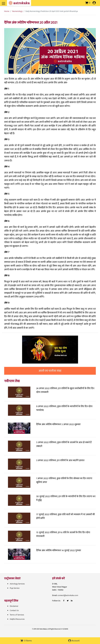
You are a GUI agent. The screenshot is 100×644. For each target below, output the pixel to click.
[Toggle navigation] (7, 2)
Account (74, 641)
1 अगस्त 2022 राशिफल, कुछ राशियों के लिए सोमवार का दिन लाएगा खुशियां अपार (64, 480)
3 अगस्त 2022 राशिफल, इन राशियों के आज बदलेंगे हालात (60, 460)
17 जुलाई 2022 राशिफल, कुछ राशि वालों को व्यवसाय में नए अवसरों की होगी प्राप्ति (66, 516)
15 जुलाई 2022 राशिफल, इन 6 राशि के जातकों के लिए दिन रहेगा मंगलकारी (63, 534)
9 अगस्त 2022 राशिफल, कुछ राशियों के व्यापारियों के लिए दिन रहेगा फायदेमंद (64, 408)
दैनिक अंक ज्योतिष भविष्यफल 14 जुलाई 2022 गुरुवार (59, 550)
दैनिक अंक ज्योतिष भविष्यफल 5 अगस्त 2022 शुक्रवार (58, 424)
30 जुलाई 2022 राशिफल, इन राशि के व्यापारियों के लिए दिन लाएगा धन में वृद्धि (66, 498)
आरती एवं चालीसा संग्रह (50, 371)
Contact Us (14, 610)
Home (7, 11)
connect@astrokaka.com (68, 595)
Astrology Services (17, 584)
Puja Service (15, 588)
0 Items (26, 641)
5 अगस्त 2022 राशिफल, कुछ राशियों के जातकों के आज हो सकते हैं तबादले (64, 444)
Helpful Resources (17, 619)
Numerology (17, 11)
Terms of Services (17, 615)
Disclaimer (14, 606)
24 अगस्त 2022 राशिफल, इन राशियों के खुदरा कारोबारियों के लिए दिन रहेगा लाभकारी (65, 390)
